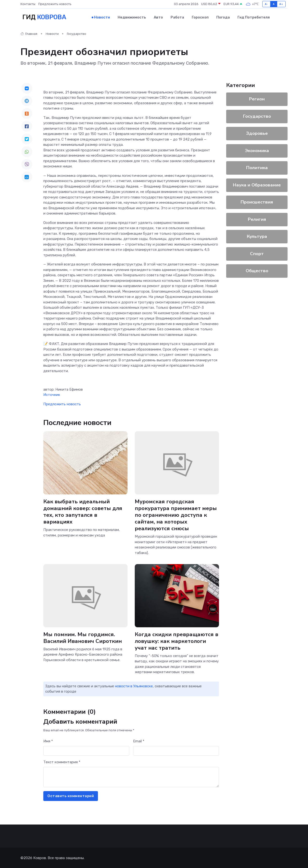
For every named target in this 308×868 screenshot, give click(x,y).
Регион (257, 98)
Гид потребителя (254, 17)
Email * (139, 741)
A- (266, 4)
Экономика (257, 150)
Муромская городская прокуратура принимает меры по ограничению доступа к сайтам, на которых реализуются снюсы (176, 515)
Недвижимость (132, 17)
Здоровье (257, 133)
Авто (158, 17)
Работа (177, 17)
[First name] (86, 750)
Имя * (48, 741)
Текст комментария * (62, 762)
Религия (257, 219)
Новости (102, 17)
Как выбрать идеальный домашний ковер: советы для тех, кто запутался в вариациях (83, 511)
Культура (257, 236)
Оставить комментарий (71, 795)
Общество (257, 270)
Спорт (257, 253)
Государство (77, 34)
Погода (223, 17)
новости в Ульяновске (134, 686)
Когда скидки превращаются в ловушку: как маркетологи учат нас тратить (177, 641)
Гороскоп (200, 17)
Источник (52, 394)
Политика (257, 167)
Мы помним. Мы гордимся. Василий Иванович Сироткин (83, 637)
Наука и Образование (257, 185)
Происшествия (257, 202)
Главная (29, 34)
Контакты (28, 4)
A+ (281, 4)
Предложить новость (55, 4)
